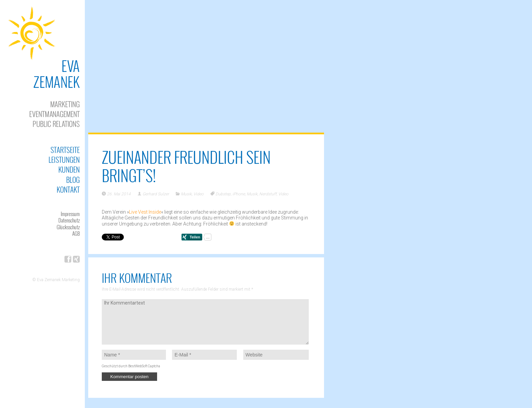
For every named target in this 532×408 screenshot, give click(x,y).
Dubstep (223, 194)
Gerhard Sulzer (156, 194)
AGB (76, 233)
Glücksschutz (68, 227)
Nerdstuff (268, 194)
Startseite (65, 150)
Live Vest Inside (145, 212)
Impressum (70, 214)
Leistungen (64, 160)
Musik (186, 194)
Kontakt (68, 189)
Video (198, 194)
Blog (73, 180)
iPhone (239, 194)
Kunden (69, 169)
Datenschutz (69, 220)
